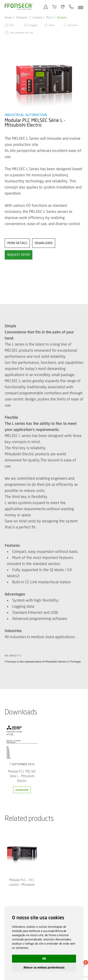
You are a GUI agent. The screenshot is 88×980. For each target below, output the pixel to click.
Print (12, 25)
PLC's (50, 18)
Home (8, 18)
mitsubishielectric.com (22, 33)
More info (73, 25)
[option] (44, 79)
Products (22, 18)
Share (52, 25)
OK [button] (44, 959)
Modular (62, 18)
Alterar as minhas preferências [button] (44, 967)
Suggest (33, 25)
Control (37, 18)
